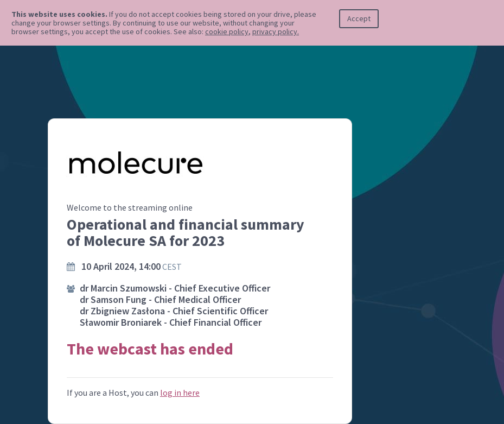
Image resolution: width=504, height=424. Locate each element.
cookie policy (227, 31)
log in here (180, 393)
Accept (359, 18)
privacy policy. (276, 31)
